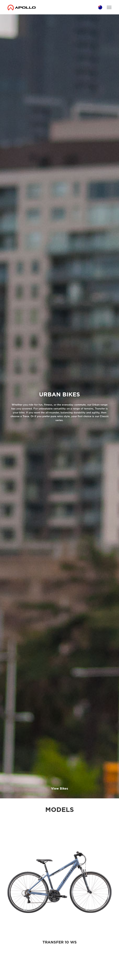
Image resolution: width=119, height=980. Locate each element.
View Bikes (60, 789)
